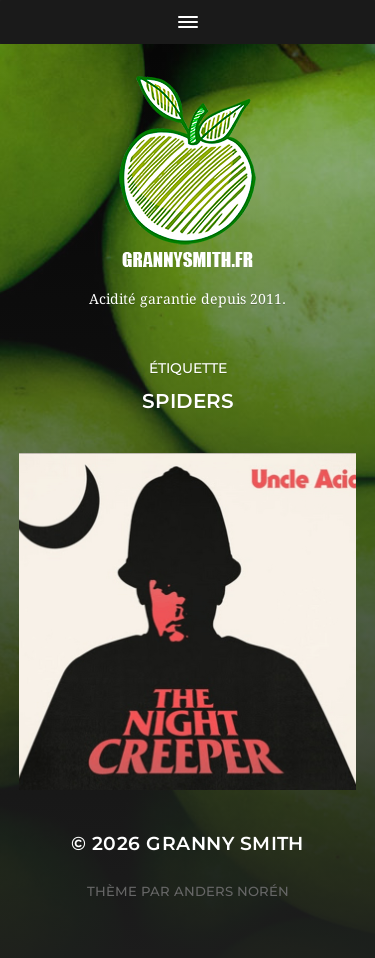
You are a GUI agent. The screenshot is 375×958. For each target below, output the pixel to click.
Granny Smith (225, 843)
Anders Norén (231, 891)
